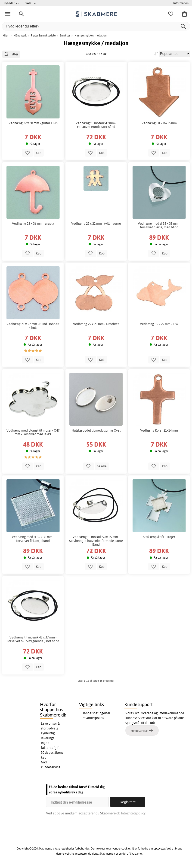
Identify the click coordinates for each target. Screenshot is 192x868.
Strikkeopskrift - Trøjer (159, 537)
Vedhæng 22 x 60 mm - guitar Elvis (33, 123)
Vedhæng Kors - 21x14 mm (159, 430)
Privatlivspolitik (93, 718)
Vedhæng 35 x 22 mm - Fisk (159, 324)
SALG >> (31, 3)
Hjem (6, 35)
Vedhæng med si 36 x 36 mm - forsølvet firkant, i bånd (33, 539)
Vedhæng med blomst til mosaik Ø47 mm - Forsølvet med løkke (33, 432)
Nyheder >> (11, 3)
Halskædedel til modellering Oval (96, 430)
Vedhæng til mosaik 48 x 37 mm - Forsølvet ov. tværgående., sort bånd (33, 639)
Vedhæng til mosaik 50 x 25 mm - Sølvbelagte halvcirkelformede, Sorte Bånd (96, 541)
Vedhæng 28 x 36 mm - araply (33, 224)
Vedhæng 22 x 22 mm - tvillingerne (96, 224)
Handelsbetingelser (96, 713)
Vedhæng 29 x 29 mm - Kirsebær (96, 324)
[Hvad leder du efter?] (96, 26)
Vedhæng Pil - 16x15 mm (159, 123)
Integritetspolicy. (134, 813)
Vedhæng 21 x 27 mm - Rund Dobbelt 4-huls (33, 326)
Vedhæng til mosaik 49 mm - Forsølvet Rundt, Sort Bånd (96, 125)
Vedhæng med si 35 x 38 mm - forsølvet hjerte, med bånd (159, 225)
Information (181, 3)
